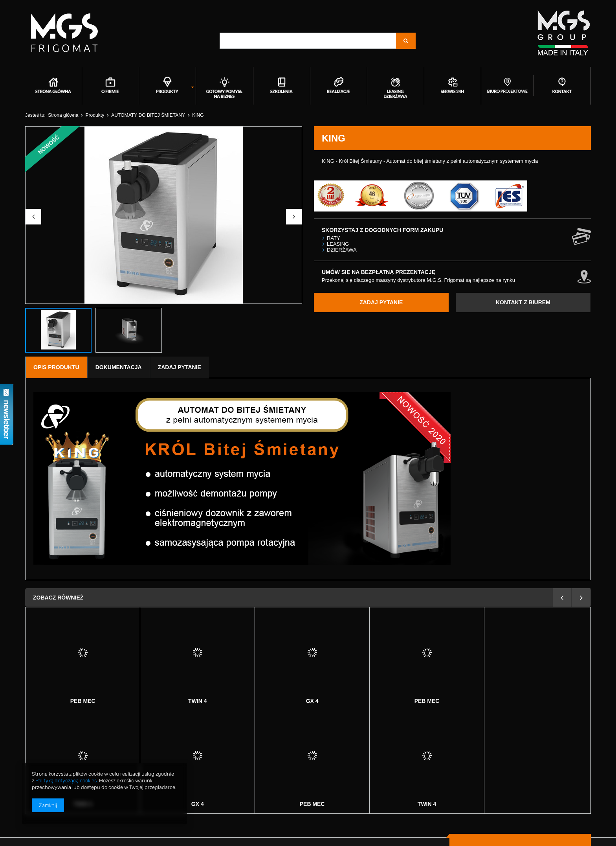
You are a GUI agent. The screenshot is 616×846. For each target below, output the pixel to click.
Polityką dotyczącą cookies (66, 781)
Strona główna (63, 115)
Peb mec (312, 701)
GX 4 (198, 701)
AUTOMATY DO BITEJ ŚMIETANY (148, 115)
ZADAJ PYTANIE (381, 302)
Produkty (95, 115)
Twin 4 (83, 701)
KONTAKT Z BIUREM (523, 302)
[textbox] (308, 41)
